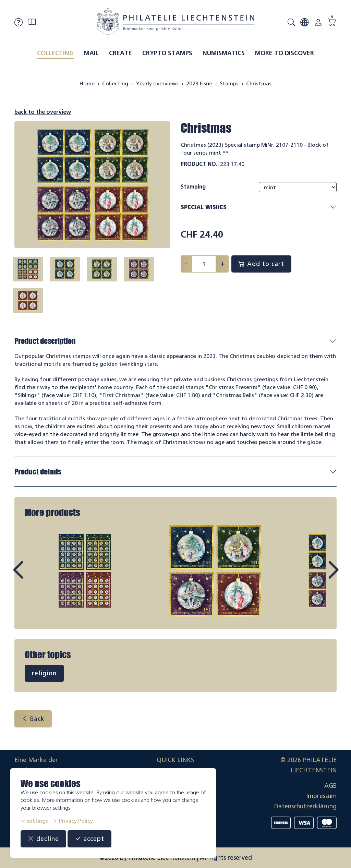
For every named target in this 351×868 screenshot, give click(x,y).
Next (317, 576)
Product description (45, 341)
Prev (34, 576)
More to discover (285, 53)
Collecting (55, 53)
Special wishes (259, 208)
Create (120, 53)
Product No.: (200, 164)
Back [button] (33, 719)
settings (34, 821)
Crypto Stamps (167, 53)
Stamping (193, 187)
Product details (38, 472)
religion (44, 673)
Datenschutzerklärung (305, 806)
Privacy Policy (73, 821)
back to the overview (43, 112)
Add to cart (261, 264)
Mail (91, 53)
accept (89, 839)
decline (43, 839)
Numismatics (224, 53)
